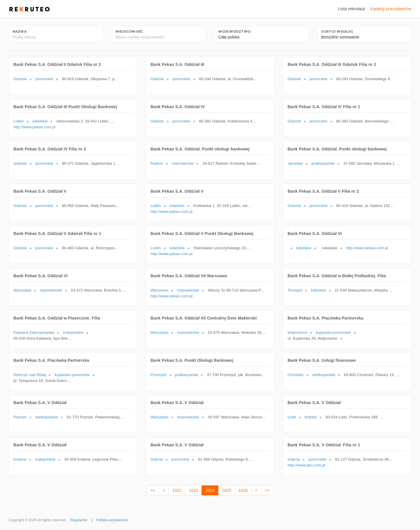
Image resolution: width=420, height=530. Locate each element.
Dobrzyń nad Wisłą (30, 375)
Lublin (19, 121)
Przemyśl (159, 375)
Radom (157, 163)
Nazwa (20, 31)
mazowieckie (183, 163)
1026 (243, 490)
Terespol (295, 290)
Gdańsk (20, 79)
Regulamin (79, 520)
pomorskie (44, 79)
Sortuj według (337, 31)
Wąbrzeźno (297, 332)
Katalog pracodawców (391, 9)
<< (153, 490)
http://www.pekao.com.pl (34, 127)
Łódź (292, 417)
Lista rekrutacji (352, 9)
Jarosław (295, 163)
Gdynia (157, 459)
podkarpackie (323, 163)
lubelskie (40, 121)
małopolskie (73, 332)
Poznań (20, 417)
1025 (227, 490)
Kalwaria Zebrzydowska (34, 332)
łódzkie (311, 417)
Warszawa (22, 290)
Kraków (20, 459)
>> (267, 490)
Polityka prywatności (112, 520)
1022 (177, 490)
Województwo (235, 31)
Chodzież (296, 375)
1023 (193, 490)
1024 (210, 490)
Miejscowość (129, 31)
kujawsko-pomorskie (333, 332)
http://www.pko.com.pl (306, 465)
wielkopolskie (324, 375)
